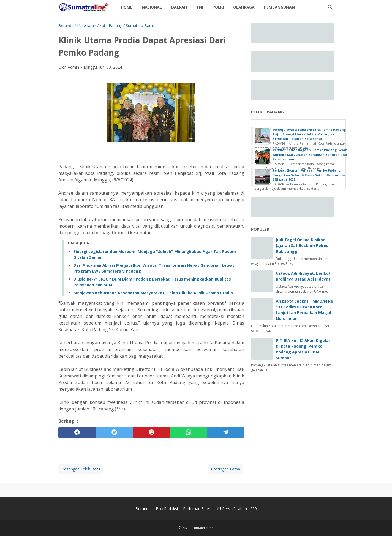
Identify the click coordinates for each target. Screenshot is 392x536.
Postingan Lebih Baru (81, 469)
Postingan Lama (225, 469)
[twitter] (114, 432)
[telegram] (226, 432)
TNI (200, 7)
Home (127, 7)
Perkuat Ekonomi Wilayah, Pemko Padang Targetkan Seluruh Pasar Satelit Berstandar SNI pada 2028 (309, 175)
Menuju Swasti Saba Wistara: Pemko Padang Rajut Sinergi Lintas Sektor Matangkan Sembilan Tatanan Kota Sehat (309, 134)
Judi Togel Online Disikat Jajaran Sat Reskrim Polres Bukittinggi (302, 245)
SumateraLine (203, 528)
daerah (179, 7)
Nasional (152, 7)
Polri (218, 7)
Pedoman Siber (197, 509)
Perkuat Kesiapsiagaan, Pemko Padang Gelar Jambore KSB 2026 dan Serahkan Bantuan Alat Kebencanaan (310, 154)
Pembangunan (279, 7)
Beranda (143, 509)
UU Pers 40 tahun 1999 (236, 509)
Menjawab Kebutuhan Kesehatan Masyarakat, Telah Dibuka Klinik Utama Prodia (153, 293)
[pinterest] (151, 432)
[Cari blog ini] (330, 7)
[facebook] (77, 432)
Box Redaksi (167, 509)
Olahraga (244, 7)
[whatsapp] (188, 432)
